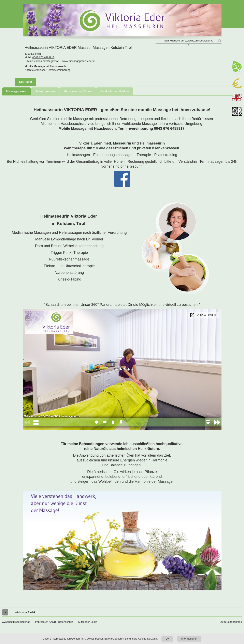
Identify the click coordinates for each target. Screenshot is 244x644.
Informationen (189, 639)
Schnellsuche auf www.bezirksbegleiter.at (188, 41)
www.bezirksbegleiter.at (16, 622)
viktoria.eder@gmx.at (46, 61)
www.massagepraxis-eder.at (79, 61)
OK (167, 639)
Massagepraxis (16, 91)
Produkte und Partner (115, 91)
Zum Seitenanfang (231, 622)
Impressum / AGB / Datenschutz (54, 622)
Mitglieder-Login (88, 622)
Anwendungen (45, 91)
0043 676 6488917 (43, 57)
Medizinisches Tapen (78, 91)
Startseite (25, 82)
